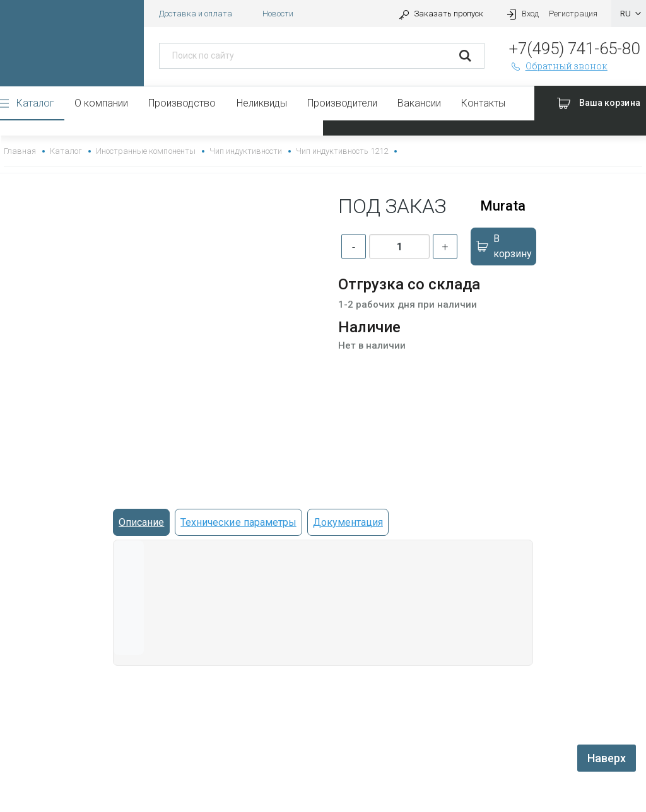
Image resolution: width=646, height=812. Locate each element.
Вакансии (419, 103)
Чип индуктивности (246, 151)
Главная (20, 151)
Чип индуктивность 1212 (342, 151)
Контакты (483, 103)
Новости (278, 14)
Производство (182, 103)
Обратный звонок (558, 66)
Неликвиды (262, 103)
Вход (521, 14)
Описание (141, 522)
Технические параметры (238, 522)
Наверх (607, 758)
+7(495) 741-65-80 (574, 49)
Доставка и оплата (196, 14)
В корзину (503, 246)
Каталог (35, 103)
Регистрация (573, 14)
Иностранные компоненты (145, 151)
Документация (348, 522)
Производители (342, 103)
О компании (101, 103)
